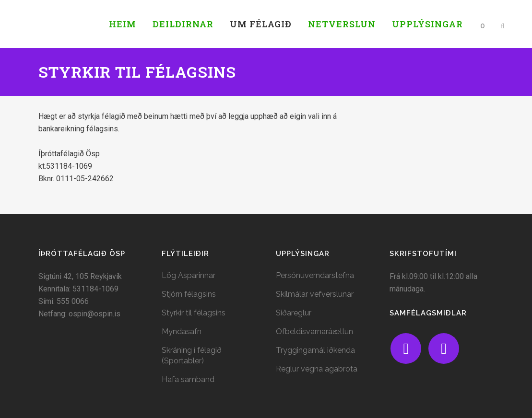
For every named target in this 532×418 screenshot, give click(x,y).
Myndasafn (182, 331)
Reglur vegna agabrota (317, 369)
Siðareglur (294, 313)
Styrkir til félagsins (194, 313)
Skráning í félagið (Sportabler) (192, 355)
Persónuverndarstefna (315, 275)
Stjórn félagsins (189, 294)
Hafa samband (188, 379)
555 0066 (73, 301)
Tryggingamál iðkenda (315, 350)
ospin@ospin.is (95, 314)
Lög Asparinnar (189, 275)
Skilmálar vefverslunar (315, 294)
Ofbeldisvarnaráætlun (314, 331)
